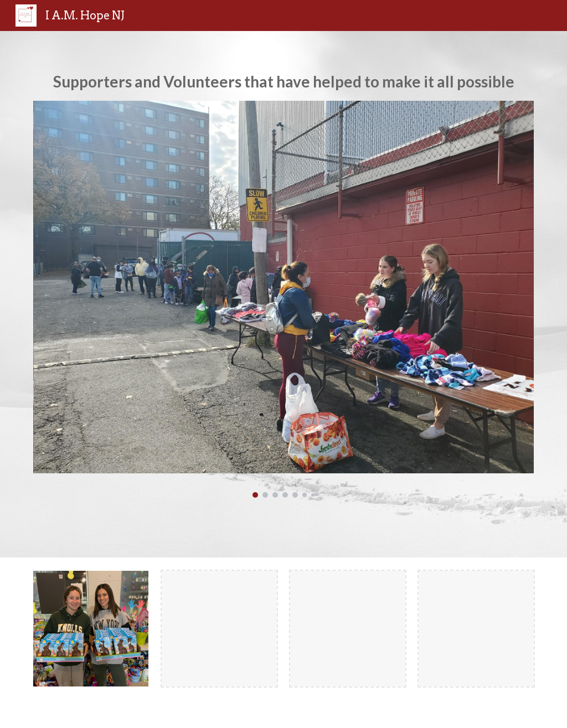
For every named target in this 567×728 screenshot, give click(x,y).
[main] (284, 81)
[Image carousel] (284, 299)
